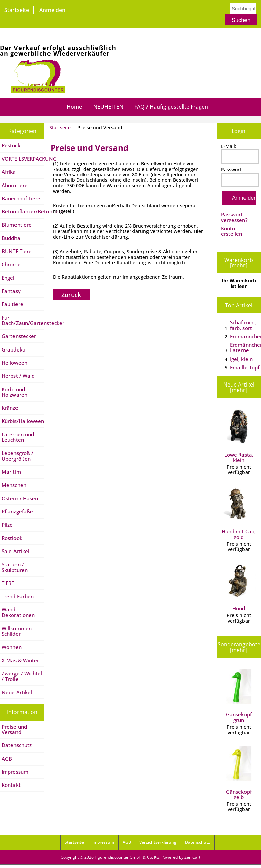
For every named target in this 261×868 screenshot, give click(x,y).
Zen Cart (192, 857)
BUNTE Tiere (17, 251)
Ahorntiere (15, 185)
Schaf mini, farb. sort (243, 325)
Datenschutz (17, 745)
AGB (7, 759)
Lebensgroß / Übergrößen (18, 456)
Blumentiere (17, 225)
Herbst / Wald (18, 376)
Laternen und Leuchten (18, 437)
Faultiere (12, 304)
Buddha (11, 238)
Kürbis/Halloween (23, 421)
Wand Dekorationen (18, 612)
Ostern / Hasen (20, 498)
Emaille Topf (245, 367)
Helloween (14, 363)
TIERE (8, 583)
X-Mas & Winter (20, 660)
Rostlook (12, 538)
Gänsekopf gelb (239, 773)
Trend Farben (18, 596)
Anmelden (52, 10)
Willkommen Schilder (17, 631)
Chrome (11, 264)
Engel (8, 278)
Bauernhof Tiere (21, 198)
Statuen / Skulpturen (15, 567)
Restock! (12, 145)
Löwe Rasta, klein (239, 436)
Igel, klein (241, 359)
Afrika (9, 172)
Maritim (11, 472)
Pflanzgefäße (17, 511)
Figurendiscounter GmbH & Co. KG (127, 857)
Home (74, 107)
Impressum (15, 772)
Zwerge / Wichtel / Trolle (22, 676)
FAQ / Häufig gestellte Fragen (171, 107)
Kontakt (11, 785)
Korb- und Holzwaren (14, 392)
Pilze (7, 525)
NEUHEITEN (108, 107)
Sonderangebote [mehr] (239, 647)
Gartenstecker (19, 336)
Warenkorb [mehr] (239, 263)
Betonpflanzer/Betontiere (23, 211)
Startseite (17, 10)
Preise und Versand (14, 729)
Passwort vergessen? (234, 217)
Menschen (14, 485)
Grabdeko (13, 349)
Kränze (10, 408)
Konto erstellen (232, 231)
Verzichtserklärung (158, 842)
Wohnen (12, 647)
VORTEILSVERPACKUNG (23, 159)
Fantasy (11, 291)
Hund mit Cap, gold (239, 513)
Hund (239, 587)
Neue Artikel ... (20, 692)
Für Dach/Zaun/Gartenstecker (23, 320)
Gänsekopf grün (239, 696)
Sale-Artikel (15, 551)
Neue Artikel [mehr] (239, 387)
